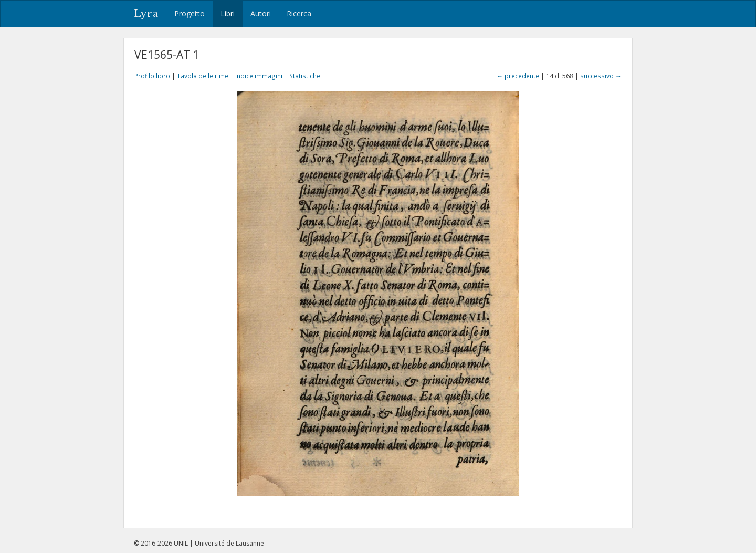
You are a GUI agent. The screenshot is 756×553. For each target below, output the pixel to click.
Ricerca (299, 13)
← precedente (518, 76)
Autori (261, 13)
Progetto (190, 13)
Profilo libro (152, 76)
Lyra (146, 14)
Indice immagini (259, 76)
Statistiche (305, 76)
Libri (228, 13)
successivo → (601, 76)
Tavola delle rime (203, 76)
